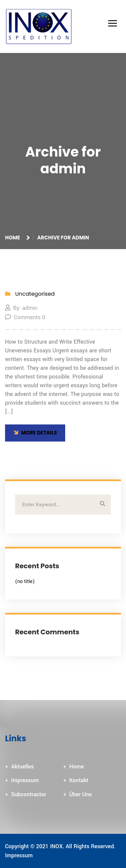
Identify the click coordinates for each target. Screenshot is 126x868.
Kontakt (79, 780)
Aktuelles (23, 767)
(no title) (25, 582)
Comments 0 (25, 317)
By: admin (21, 308)
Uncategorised (35, 294)
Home (14, 238)
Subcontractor (29, 794)
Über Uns (80, 794)
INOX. (57, 846)
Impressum (25, 780)
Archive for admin (63, 238)
